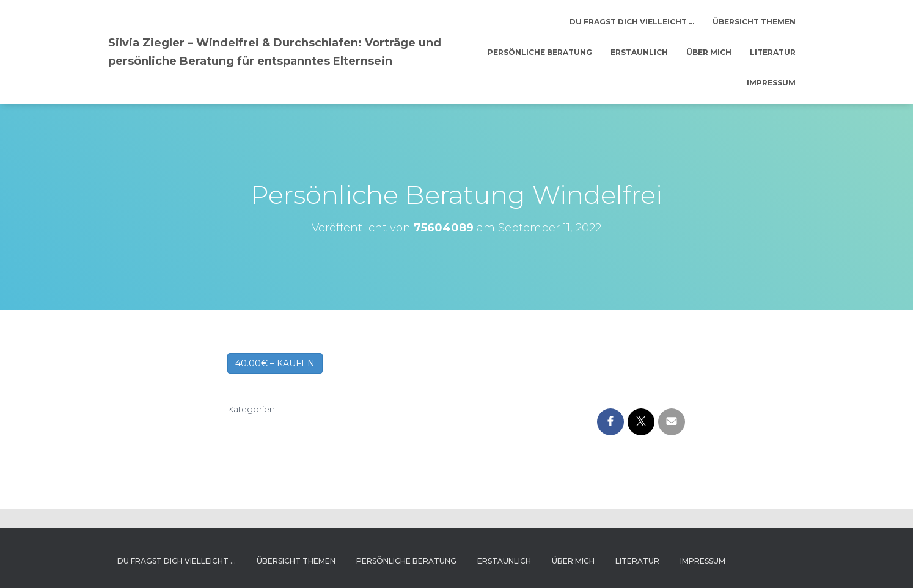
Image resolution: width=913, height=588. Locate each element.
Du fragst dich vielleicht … (632, 22)
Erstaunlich (639, 52)
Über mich (709, 52)
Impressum (771, 83)
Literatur (773, 52)
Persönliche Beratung (540, 52)
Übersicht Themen (754, 22)
